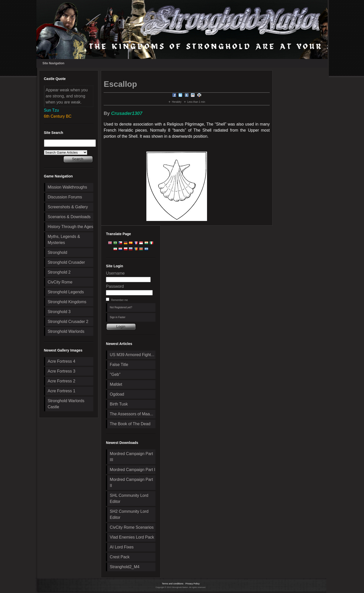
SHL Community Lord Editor (129, 498)
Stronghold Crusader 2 (68, 322)
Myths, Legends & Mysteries (64, 240)
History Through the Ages (71, 227)
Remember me (120, 300)
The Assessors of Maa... (131, 414)
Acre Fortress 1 (62, 391)
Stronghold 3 (59, 312)
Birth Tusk (119, 404)
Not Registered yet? (121, 307)
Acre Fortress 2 (62, 381)
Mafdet (116, 384)
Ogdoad (117, 394)
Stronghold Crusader (66, 262)
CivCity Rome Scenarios (132, 527)
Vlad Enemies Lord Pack (132, 537)
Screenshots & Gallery (68, 207)
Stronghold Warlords (66, 331)
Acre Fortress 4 (62, 361)
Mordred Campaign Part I (132, 470)
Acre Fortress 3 (62, 371)
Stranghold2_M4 (124, 567)
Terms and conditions (173, 584)
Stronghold (58, 252)
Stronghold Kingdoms (67, 302)
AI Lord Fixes (122, 547)
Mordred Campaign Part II (131, 483)
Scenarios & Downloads (69, 217)
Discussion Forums (65, 197)
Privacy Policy (193, 584)
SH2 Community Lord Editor (129, 514)
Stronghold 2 (59, 272)
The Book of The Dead (130, 424)
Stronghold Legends (66, 292)
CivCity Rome (60, 282)
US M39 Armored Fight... (132, 355)
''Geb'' (115, 374)
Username (115, 273)
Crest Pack (120, 557)
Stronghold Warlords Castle (66, 404)
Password (115, 286)
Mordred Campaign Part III (131, 457)
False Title (119, 365)
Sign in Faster (118, 317)
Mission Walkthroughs (67, 187)
